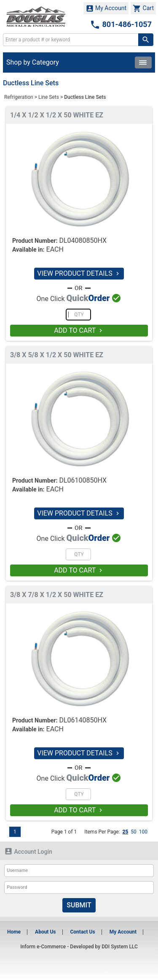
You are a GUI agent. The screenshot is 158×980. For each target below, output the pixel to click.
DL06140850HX (83, 720)
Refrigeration (19, 97)
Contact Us (82, 932)
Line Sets (49, 97)
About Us (45, 932)
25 (125, 832)
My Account (106, 8)
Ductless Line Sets (85, 97)
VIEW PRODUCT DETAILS (79, 273)
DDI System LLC (120, 947)
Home (14, 932)
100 (143, 832)
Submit (79, 905)
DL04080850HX (83, 240)
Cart (143, 8)
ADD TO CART (79, 330)
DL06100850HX (83, 480)
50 (134, 832)
